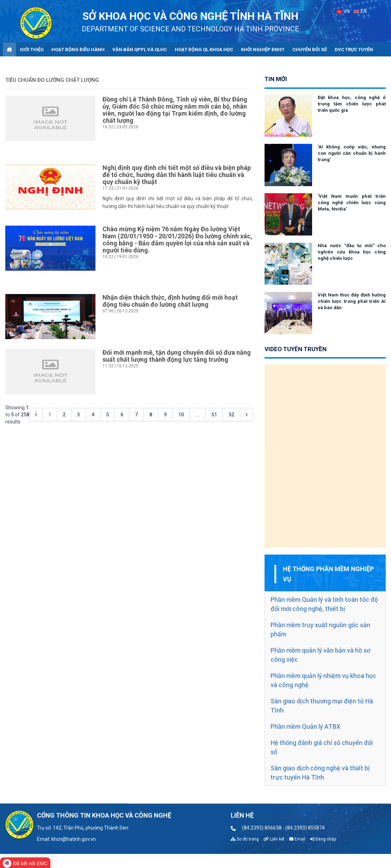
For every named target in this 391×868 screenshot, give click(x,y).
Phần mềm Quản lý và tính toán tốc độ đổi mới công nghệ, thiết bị (324, 604)
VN (343, 11)
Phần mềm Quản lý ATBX (305, 726)
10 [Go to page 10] (181, 415)
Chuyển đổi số (310, 50)
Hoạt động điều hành (78, 50)
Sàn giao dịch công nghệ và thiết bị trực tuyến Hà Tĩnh (320, 773)
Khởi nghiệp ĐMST (263, 50)
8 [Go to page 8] (151, 415)
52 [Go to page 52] (231, 415)
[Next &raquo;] (247, 415)
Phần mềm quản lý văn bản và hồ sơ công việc (320, 655)
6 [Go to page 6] (122, 415)
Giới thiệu (32, 50)
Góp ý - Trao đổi (26, 64)
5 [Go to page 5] (107, 415)
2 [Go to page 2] (64, 415)
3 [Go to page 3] (79, 415)
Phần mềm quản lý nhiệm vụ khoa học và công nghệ (323, 680)
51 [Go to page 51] (214, 415)
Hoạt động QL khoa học (204, 50)
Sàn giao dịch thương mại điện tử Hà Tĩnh (322, 706)
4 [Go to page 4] (93, 415)
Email (297, 839)
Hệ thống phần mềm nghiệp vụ (328, 574)
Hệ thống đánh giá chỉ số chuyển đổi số (322, 747)
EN (360, 11)
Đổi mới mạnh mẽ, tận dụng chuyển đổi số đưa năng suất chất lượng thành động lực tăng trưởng (177, 356)
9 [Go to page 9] (165, 415)
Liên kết (274, 839)
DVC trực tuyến (354, 50)
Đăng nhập (323, 839)
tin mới (276, 79)
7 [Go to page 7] (136, 415)
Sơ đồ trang (245, 839)
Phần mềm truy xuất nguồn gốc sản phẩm (320, 629)
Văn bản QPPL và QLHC (140, 50)
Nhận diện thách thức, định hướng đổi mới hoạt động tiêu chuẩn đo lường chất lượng (170, 301)
